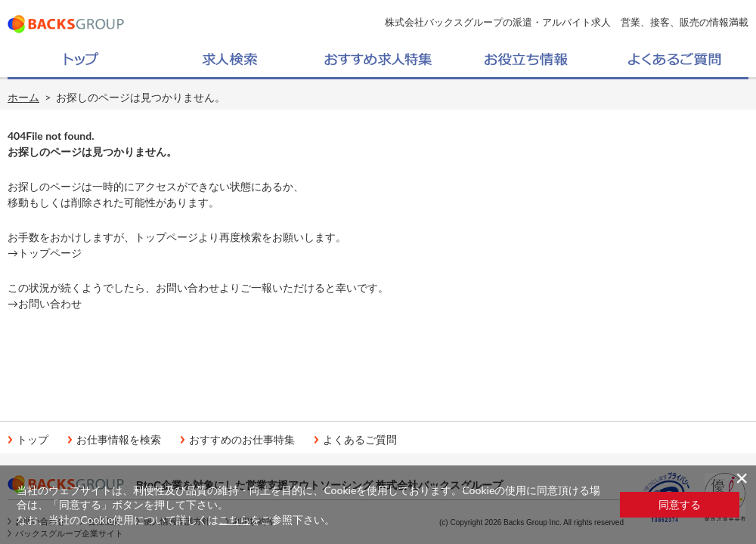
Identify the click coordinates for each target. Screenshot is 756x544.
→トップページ (45, 253)
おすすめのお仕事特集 (242, 440)
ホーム (23, 97)
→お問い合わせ (45, 303)
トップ (33, 440)
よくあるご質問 (360, 440)
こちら (234, 519)
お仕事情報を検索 (119, 440)
